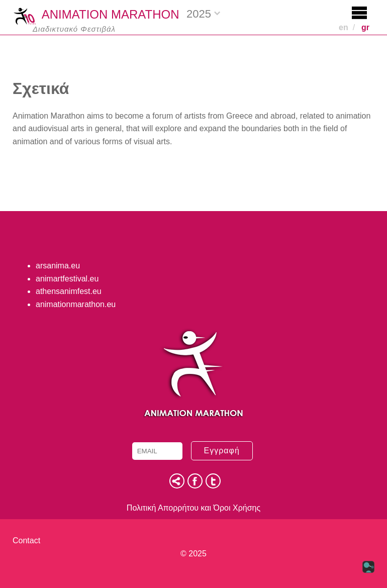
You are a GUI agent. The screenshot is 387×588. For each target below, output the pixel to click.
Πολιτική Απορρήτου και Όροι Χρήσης (193, 508)
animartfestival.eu (67, 279)
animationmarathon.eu (76, 304)
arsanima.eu (58, 266)
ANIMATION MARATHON (96, 16)
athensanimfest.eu (69, 291)
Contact (26, 541)
